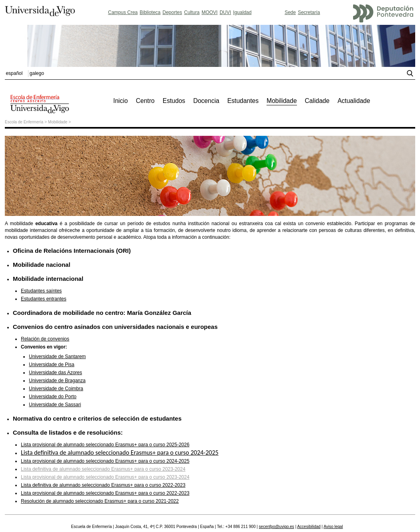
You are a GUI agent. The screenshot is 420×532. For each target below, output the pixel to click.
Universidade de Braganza (57, 381)
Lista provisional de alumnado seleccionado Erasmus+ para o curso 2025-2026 (105, 445)
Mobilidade (58, 122)
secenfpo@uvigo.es (277, 527)
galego (37, 73)
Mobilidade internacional (48, 279)
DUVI (225, 12)
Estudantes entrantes (43, 299)
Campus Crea (123, 12)
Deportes (173, 12)
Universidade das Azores (56, 373)
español (14, 73)
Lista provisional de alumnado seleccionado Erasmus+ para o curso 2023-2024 (105, 477)
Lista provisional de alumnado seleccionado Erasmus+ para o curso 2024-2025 (105, 461)
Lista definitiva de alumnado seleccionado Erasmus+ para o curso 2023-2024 (103, 469)
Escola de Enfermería (24, 122)
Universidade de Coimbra (56, 389)
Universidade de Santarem (57, 357)
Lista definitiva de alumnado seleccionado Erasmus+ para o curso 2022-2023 (103, 485)
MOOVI (210, 12)
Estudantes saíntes (41, 291)
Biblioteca (150, 12)
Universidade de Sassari (55, 405)
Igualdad (242, 12)
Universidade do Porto (53, 397)
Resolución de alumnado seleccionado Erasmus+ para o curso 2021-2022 (100, 501)
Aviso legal (333, 527)
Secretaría (309, 12)
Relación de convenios (45, 339)
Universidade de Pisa (51, 365)
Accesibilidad (309, 527)
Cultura (192, 12)
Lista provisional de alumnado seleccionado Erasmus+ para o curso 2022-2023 (105, 493)
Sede (290, 12)
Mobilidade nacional (41, 265)
